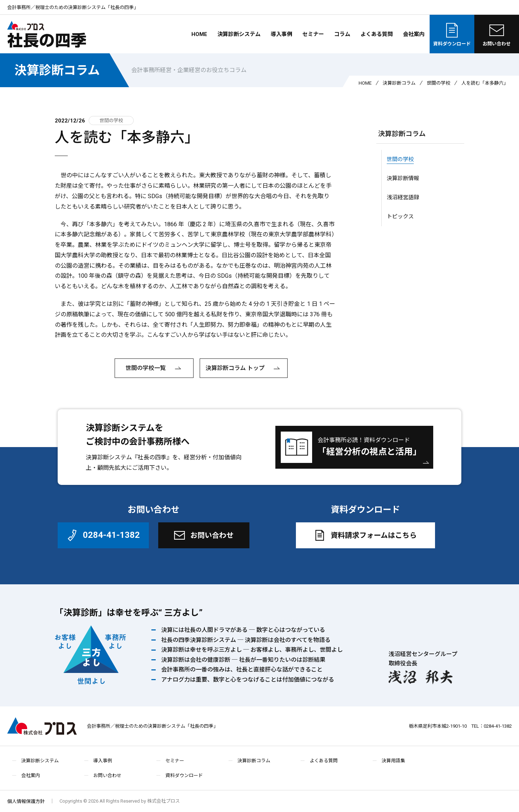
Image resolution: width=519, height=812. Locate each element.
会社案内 (414, 34)
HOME (199, 34)
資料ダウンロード (452, 34)
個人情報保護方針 (26, 801)
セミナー (313, 34)
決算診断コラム (57, 70)
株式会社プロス (42, 726)
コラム (342, 34)
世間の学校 (438, 83)
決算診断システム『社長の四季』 (129, 457)
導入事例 (281, 34)
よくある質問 (377, 34)
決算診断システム (239, 34)
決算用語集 (393, 761)
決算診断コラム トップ (244, 369)
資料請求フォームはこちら (365, 535)
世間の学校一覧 (154, 369)
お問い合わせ (497, 34)
